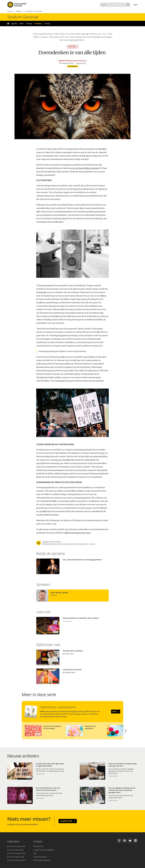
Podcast (29, 24)
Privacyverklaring (40, 857)
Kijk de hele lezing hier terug (77, 533)
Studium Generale (23, 17)
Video (22, 24)
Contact (47, 24)
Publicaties (13, 842)
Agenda (14, 24)
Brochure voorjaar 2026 (16, 846)
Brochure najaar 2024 (15, 857)
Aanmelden (66, 821)
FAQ (35, 853)
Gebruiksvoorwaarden (42, 860)
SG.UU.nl (10, 11)
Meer (114, 712)
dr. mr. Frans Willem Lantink (85, 168)
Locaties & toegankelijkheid (44, 850)
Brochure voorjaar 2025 (16, 853)
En (135, 5)
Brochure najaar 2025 (15, 850)
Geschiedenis (73, 66)
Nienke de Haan (65, 61)
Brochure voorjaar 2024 (16, 860)
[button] (126, 731)
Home (8, 24)
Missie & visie (38, 846)
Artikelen (19, 11)
